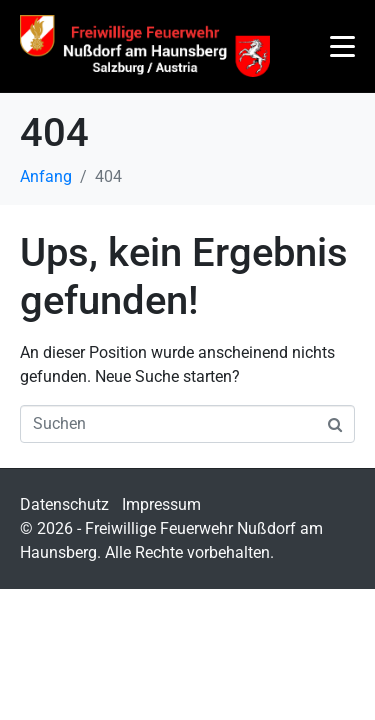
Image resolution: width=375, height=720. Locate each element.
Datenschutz (64, 504)
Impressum (161, 504)
